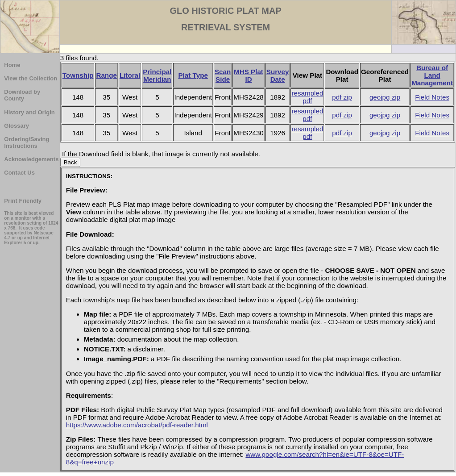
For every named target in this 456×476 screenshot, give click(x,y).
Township (78, 75)
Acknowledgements (31, 159)
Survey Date (278, 75)
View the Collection (31, 78)
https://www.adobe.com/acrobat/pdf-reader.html (137, 425)
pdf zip (342, 97)
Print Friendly (23, 201)
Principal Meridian (157, 75)
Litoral (130, 75)
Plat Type (193, 75)
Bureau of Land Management (432, 75)
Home (12, 65)
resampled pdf (307, 97)
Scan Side (223, 75)
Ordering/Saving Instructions (27, 142)
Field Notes (432, 97)
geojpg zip (385, 97)
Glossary (17, 126)
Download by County (22, 95)
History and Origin (29, 112)
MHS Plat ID (249, 75)
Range (106, 75)
